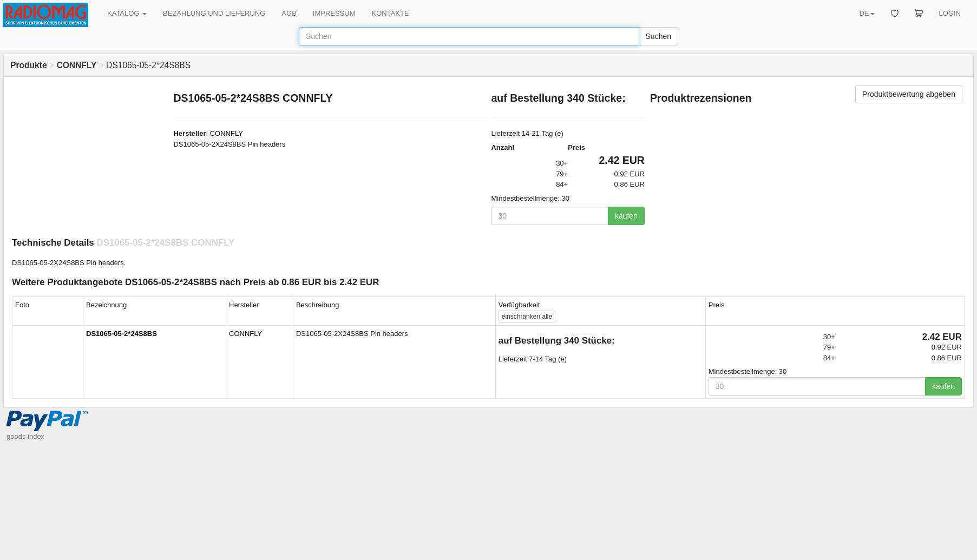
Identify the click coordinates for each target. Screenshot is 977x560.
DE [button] (867, 13)
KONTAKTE (391, 13)
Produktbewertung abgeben (909, 94)
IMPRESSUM (334, 13)
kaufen (626, 216)
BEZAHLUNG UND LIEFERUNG (214, 13)
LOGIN (950, 13)
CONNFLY (227, 133)
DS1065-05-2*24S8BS (122, 334)
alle (527, 317)
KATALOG (127, 13)
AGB (289, 13)
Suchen (658, 36)
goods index (25, 436)
